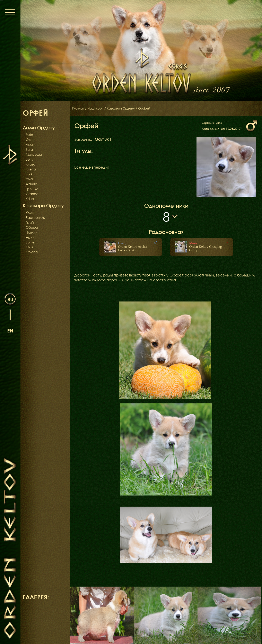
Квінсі (30, 199)
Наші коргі (97, 108)
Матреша (34, 154)
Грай (30, 223)
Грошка (32, 189)
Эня (29, 174)
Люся (30, 145)
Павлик (32, 232)
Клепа (31, 169)
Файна (32, 184)
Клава (31, 164)
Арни (30, 237)
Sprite (30, 242)
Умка (30, 213)
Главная (79, 108)
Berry (30, 159)
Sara (29, 150)
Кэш (29, 247)
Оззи (30, 140)
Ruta (29, 135)
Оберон (33, 227)
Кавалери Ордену (124, 108)
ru (10, 299)
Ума (29, 179)
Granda (32, 194)
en (10, 330)
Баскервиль (35, 218)
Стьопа (32, 252)
